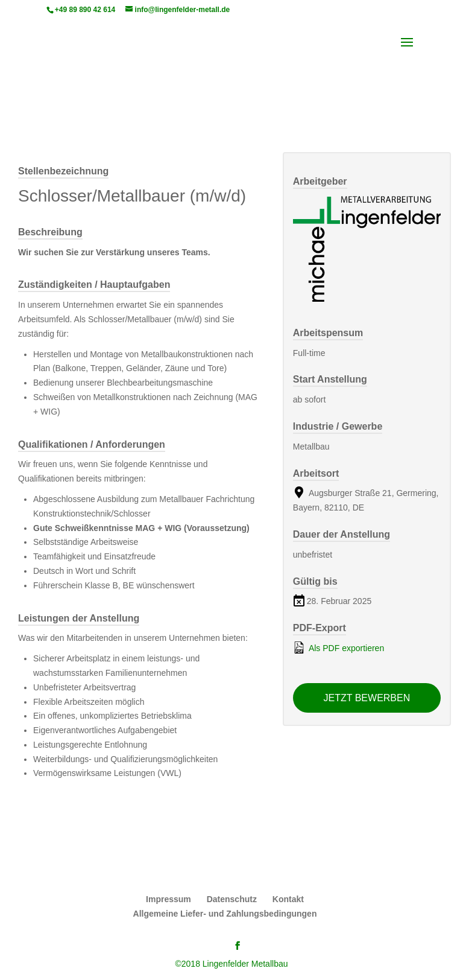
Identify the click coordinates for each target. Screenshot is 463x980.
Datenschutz (232, 899)
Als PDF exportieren (339, 647)
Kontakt (288, 899)
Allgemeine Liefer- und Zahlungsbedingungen (225, 914)
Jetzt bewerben (367, 698)
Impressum (169, 899)
